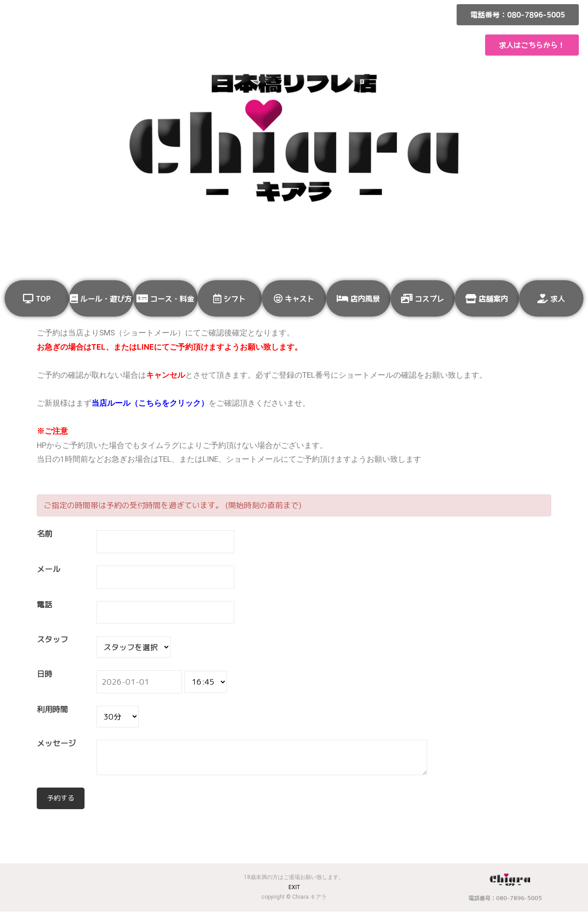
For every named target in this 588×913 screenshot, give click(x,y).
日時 (45, 674)
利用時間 (52, 710)
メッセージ (56, 744)
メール (48, 570)
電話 (45, 605)
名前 (45, 534)
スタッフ (52, 640)
